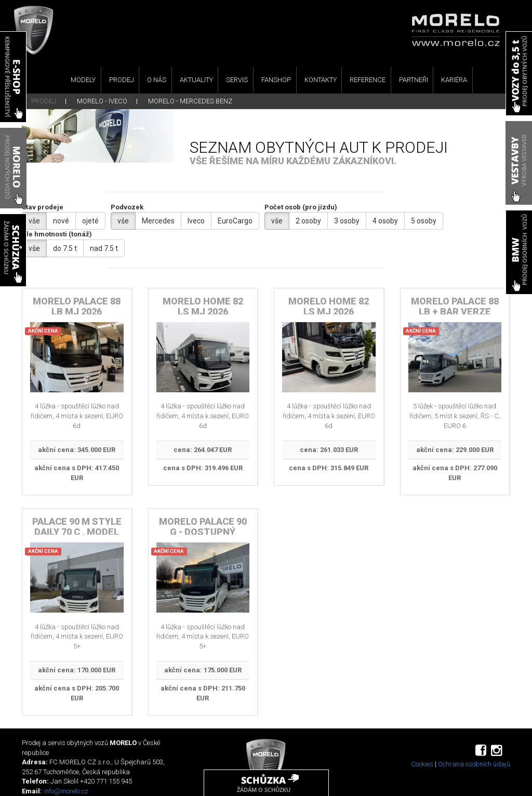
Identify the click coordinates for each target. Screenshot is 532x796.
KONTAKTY (321, 80)
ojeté (90, 221)
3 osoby (347, 221)
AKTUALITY (196, 80)
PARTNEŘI (414, 80)
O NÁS (157, 80)
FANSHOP (276, 80)
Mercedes (158, 221)
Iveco (196, 221)
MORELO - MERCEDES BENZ (190, 101)
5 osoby (424, 221)
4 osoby (385, 221)
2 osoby (308, 221)
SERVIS (237, 80)
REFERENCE (368, 80)
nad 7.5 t (104, 248)
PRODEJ (122, 80)
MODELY (83, 80)
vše (34, 221)
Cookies (422, 764)
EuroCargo (235, 221)
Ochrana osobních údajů (474, 764)
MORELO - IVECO (102, 101)
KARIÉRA (454, 80)
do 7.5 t (65, 248)
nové (61, 221)
